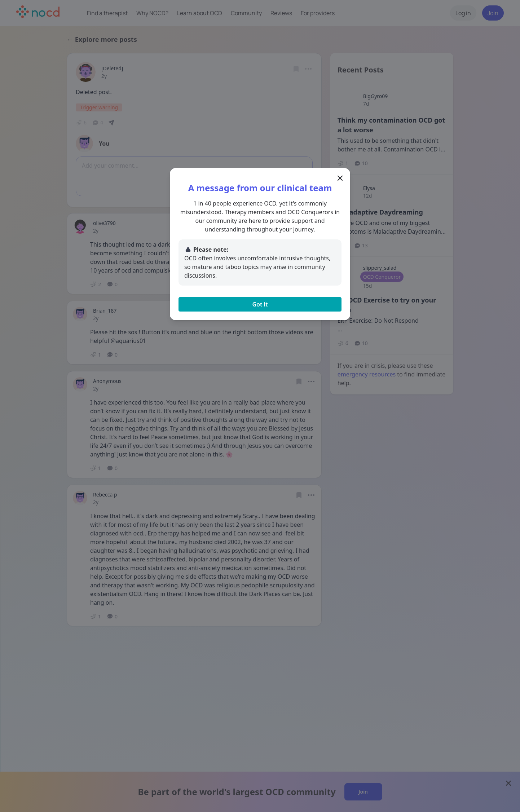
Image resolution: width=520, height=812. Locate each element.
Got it (260, 304)
